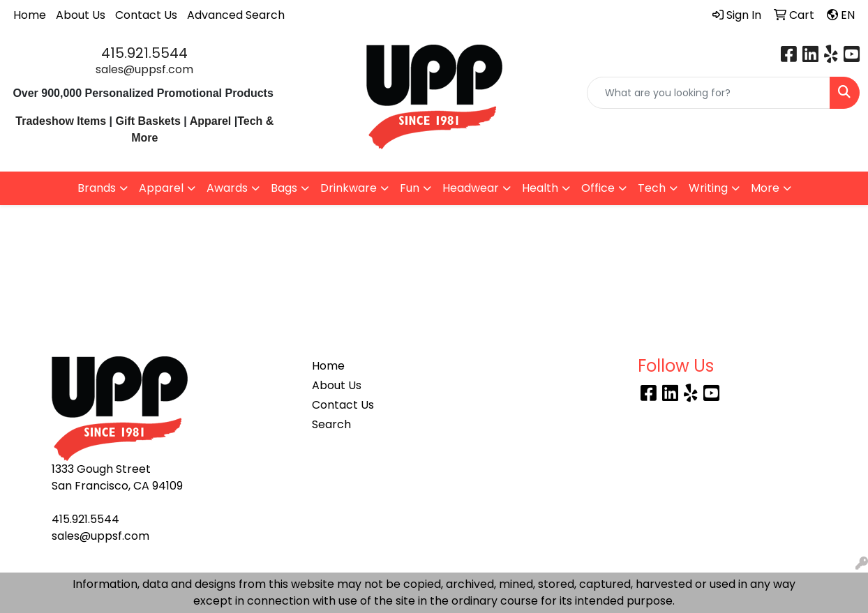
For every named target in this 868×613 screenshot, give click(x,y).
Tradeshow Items (61, 121)
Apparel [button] (161, 188)
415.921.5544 (144, 53)
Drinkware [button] (349, 188)
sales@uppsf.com (144, 69)
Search (331, 424)
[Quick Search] (709, 93)
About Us (81, 15)
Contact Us (146, 15)
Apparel (212, 121)
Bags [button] (284, 188)
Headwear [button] (471, 188)
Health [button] (540, 188)
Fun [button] (410, 188)
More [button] (765, 188)
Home (30, 15)
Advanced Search (236, 15)
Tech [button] (652, 188)
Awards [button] (227, 188)
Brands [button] (97, 188)
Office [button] (598, 188)
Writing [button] (708, 188)
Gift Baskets (148, 121)
